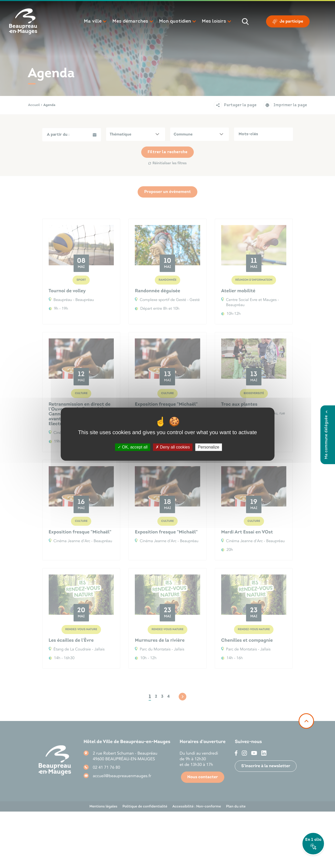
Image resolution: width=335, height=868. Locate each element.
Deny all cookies (173, 447)
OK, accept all (133, 447)
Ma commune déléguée (326, 435)
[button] (95, 22)
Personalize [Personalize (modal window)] (209, 447)
